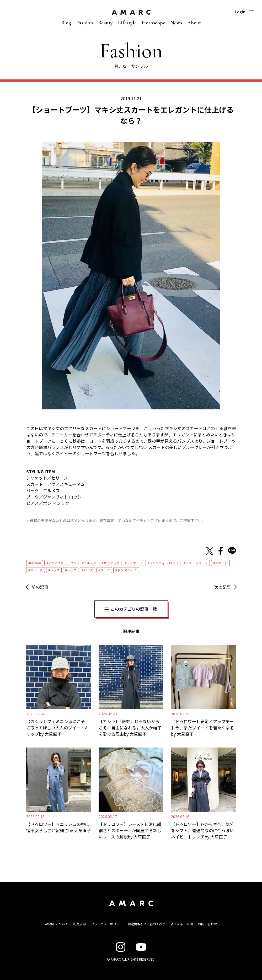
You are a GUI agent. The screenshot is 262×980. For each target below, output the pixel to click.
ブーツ (105, 570)
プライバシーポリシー (107, 924)
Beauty (106, 23)
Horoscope (154, 23)
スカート (221, 563)
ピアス (88, 570)
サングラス (111, 563)
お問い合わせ (207, 924)
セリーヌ (36, 570)
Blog (66, 23)
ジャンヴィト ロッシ (164, 563)
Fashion (85, 23)
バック (72, 570)
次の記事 (222, 587)
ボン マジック (127, 570)
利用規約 (79, 924)
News (176, 23)
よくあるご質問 (182, 924)
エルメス (90, 563)
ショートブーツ (197, 563)
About (194, 23)
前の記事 (40, 587)
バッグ (55, 570)
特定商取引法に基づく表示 (147, 924)
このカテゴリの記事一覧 (134, 609)
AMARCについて (57, 924)
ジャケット (134, 563)
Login (240, 12)
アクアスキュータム (62, 563)
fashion (36, 563)
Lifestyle (127, 23)
